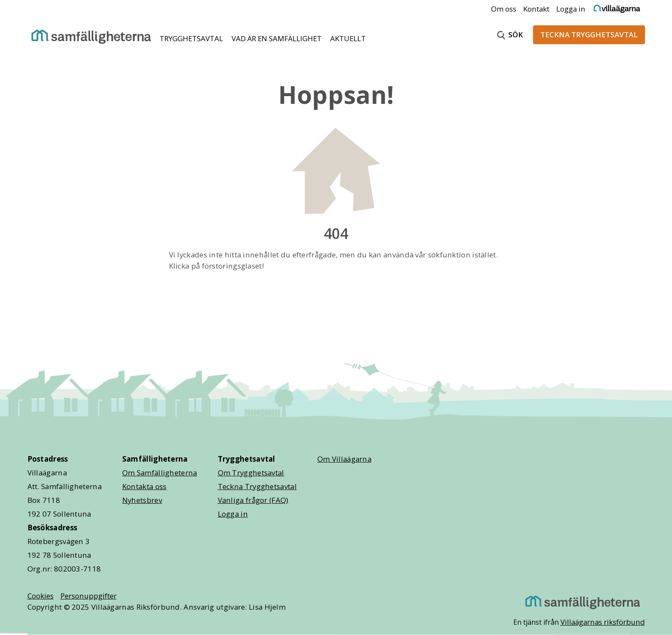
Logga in (571, 9)
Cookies (41, 596)
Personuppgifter (89, 596)
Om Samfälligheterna (160, 473)
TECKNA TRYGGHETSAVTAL (589, 35)
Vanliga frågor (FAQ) (253, 500)
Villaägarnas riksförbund (603, 622)
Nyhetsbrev (142, 500)
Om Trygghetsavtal (251, 473)
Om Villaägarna (344, 459)
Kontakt (536, 9)
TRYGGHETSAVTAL (192, 38)
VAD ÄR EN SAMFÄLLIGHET (277, 38)
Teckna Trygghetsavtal (257, 486)
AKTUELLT (348, 38)
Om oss (504, 9)
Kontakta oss (145, 486)
